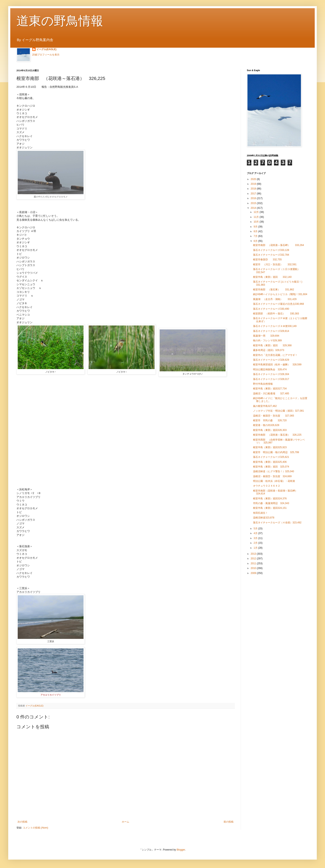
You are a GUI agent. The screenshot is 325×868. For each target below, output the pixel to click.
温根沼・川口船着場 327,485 (271, 394)
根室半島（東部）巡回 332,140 (272, 277)
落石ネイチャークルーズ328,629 (271, 360)
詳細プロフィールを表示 (46, 55)
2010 (254, 568)
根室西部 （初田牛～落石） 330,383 (276, 314)
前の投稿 (229, 822)
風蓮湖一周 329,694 (266, 336)
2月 (256, 543)
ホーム (125, 822)
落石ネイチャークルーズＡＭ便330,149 (275, 326)
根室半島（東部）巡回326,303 (270, 430)
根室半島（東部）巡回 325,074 (271, 467)
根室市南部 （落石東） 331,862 (273, 290)
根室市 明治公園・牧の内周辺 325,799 (276, 452)
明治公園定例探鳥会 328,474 (270, 369)
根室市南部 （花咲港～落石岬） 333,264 (278, 245)
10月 (257, 222)
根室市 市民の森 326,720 (270, 420)
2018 (254, 189)
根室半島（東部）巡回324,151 (270, 508)
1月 (256, 548)
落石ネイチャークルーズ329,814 (271, 331)
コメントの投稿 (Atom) (35, 828)
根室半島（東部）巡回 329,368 (272, 345)
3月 (256, 538)
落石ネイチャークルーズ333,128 (271, 250)
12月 (257, 212)
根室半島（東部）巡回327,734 (270, 389)
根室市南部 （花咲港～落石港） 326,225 (277, 435)
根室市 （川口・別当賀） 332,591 (275, 264)
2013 (254, 554)
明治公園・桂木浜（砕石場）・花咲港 (274, 481)
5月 (256, 529)
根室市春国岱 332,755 (267, 260)
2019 (254, 184)
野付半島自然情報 (263, 384)
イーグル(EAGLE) (46, 49)
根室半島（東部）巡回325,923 (270, 447)
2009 (254, 573)
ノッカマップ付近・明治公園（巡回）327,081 (278, 411)
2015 (254, 203)
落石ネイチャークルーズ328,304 (271, 374)
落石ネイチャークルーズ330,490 (271, 309)
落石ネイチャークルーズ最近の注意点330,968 (278, 304)
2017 (254, 194)
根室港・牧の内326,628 (266, 425)
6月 (256, 241)
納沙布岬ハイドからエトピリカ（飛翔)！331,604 (280, 294)
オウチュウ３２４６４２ (267, 486)
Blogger (181, 850)
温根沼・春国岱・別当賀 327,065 (273, 416)
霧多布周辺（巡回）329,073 (269, 350)
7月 (256, 236)
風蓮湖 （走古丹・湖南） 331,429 (275, 299)
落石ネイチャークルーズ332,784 (271, 255)
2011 (254, 563)
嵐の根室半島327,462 (265, 406)
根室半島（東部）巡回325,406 (270, 462)
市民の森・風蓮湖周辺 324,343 (271, 503)
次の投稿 (22, 822)
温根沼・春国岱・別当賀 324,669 (272, 476)
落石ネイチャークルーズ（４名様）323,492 (277, 523)
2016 (254, 198)
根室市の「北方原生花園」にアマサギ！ (275, 355)
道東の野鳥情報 (60, 21)
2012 (254, 559)
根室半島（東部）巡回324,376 (270, 499)
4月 (256, 533)
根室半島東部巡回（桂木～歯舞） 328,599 (277, 365)
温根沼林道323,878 (264, 518)
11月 (257, 217)
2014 (254, 208)
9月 (256, 227)
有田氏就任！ (260, 513)
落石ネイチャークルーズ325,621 (271, 457)
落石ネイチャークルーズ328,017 (271, 379)
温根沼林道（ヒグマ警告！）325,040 (273, 471)
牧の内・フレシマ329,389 (267, 341)
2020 (254, 179)
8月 (256, 231)
